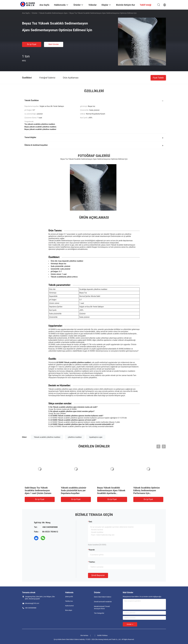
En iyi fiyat (32, 44)
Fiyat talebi (158, 78)
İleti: (91, 522)
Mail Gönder (54, 44)
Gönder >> (130, 624)
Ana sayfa (26, 13)
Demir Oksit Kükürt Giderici (103, 597)
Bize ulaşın (69, 610)
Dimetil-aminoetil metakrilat (103, 602)
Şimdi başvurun (98, 575)
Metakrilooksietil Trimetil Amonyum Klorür (102, 608)
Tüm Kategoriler (99, 613)
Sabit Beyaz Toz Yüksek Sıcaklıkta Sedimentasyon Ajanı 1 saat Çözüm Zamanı (38, 490)
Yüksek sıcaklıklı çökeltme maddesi (47, 437)
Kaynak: (92, 550)
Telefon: (92, 562)
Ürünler (35, 13)
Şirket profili (69, 597)
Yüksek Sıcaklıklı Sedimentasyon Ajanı (53, 13)
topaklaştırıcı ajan (96, 437)
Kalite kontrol (69, 606)
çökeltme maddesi (75, 437)
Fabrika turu (69, 601)
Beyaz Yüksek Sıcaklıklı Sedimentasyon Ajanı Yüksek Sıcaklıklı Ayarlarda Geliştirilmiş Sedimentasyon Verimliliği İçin (111, 493)
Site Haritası (84, 635)
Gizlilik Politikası (102, 635)
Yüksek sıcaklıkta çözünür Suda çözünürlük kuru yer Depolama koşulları (74, 490)
